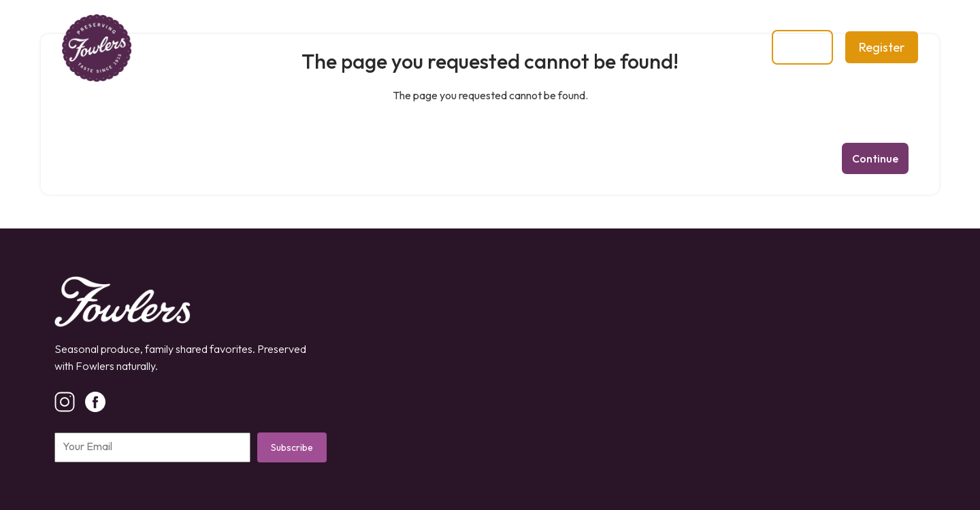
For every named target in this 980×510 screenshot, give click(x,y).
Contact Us (529, 47)
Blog (454, 47)
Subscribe (292, 447)
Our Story (324, 47)
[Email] (152, 447)
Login (802, 47)
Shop (396, 47)
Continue (875, 158)
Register (882, 47)
